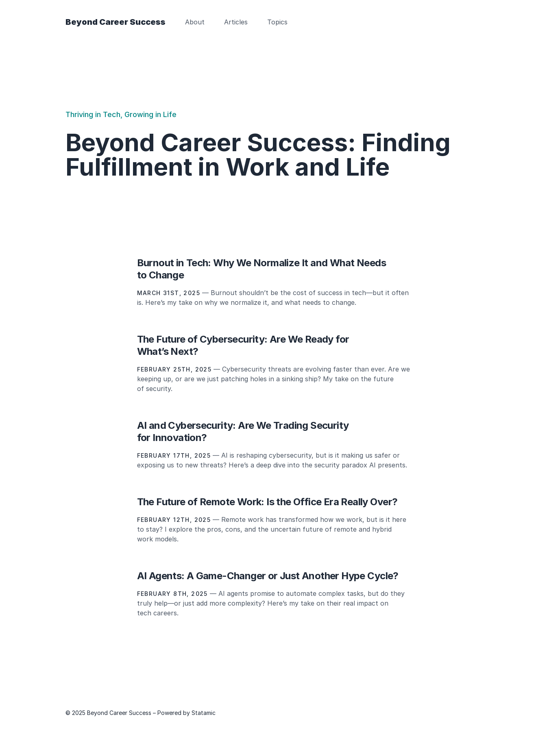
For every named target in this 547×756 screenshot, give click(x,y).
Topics (277, 22)
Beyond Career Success (116, 22)
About (195, 22)
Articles (236, 22)
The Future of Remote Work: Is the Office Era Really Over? (267, 502)
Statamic (204, 713)
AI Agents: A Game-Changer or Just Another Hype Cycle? (268, 576)
